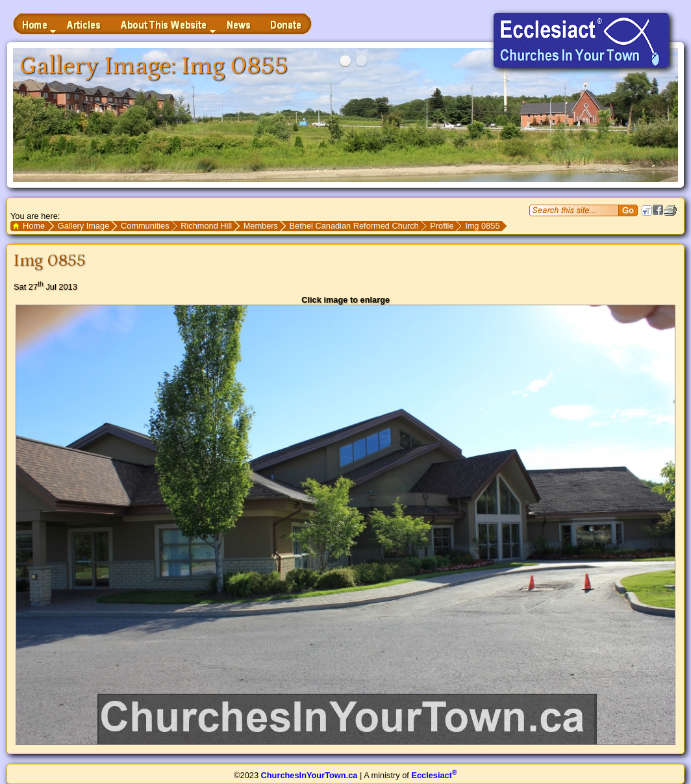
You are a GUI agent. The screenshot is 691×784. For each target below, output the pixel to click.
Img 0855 (482, 226)
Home (34, 226)
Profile (442, 226)
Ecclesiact (434, 775)
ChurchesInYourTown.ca (309, 775)
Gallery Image (84, 226)
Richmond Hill (206, 226)
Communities (145, 226)
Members (261, 226)
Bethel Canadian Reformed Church (354, 226)
